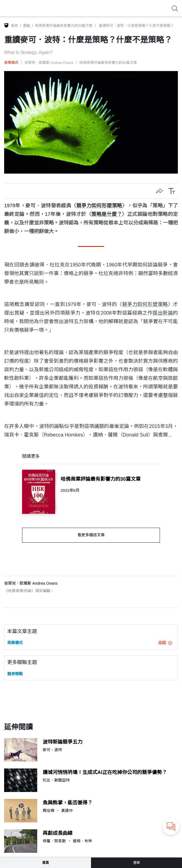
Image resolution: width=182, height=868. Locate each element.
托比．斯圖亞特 (56, 780)
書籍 (26, 26)
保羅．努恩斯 (54, 841)
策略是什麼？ (107, 214)
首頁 (14, 26)
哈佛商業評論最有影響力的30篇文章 (64, 26)
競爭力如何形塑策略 (99, 206)
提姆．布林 (82, 841)
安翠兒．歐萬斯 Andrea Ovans (49, 63)
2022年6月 (70, 490)
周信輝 (49, 811)
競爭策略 (15, 674)
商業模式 (11, 63)
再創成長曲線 (58, 833)
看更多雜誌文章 (91, 535)
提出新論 (163, 313)
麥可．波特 (52, 750)
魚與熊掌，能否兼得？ (68, 803)
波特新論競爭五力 (63, 742)
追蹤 (165, 643)
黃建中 (67, 811)
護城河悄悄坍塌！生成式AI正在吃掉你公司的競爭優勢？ (105, 772)
